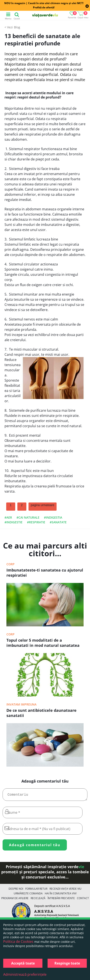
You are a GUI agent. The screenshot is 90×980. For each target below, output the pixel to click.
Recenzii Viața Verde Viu (65, 890)
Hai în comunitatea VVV (61, 895)
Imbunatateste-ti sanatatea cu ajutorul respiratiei (45, 573)
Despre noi (16, 890)
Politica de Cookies (18, 941)
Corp (10, 564)
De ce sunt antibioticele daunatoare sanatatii (41, 713)
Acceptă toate (23, 963)
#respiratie (36, 522)
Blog (17, 27)
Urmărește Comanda (28, 895)
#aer (8, 517)
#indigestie (13, 522)
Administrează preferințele (25, 974)
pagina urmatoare (43, 505)
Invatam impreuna (21, 704)
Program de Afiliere (15, 900)
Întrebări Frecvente (61, 900)
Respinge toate (67, 963)
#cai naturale (28, 517)
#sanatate (58, 522)
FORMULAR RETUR (36, 890)
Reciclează (38, 900)
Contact (83, 900)
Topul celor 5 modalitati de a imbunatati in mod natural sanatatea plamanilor (43, 643)
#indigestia (53, 517)
